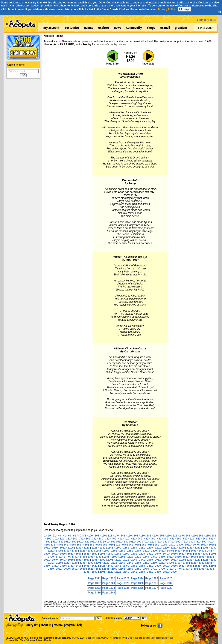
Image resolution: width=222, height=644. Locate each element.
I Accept (184, 9)
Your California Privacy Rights (36, 640)
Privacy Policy (167, 9)
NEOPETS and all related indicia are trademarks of (38, 633)
